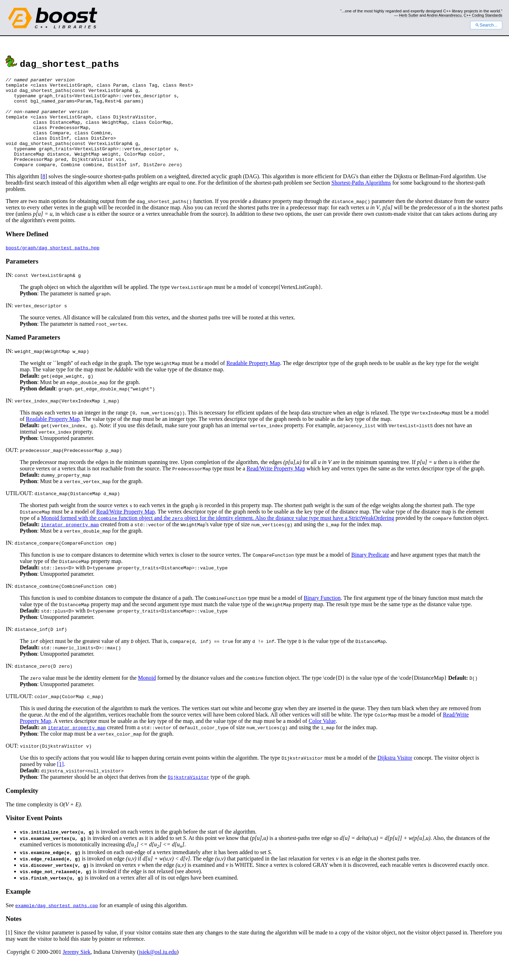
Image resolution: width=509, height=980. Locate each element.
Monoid (147, 696)
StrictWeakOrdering (371, 536)
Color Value (322, 739)
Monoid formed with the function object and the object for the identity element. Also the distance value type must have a (195, 536)
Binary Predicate (370, 573)
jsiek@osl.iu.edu (158, 970)
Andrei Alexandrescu (444, 15)
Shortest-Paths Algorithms (361, 201)
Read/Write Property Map (276, 486)
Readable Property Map (253, 381)
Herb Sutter (409, 15)
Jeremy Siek (77, 970)
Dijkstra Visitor (395, 776)
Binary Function (322, 616)
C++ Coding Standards (483, 15)
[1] (60, 782)
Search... (486, 25)
